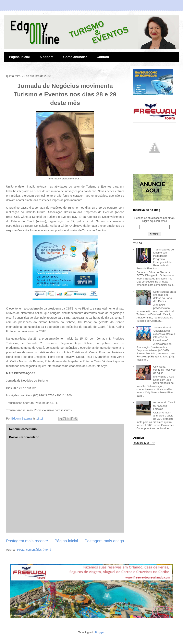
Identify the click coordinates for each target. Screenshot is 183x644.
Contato (103, 57)
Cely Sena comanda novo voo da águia (164, 370)
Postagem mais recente (27, 541)
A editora (46, 57)
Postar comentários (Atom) (34, 550)
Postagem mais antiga (104, 541)
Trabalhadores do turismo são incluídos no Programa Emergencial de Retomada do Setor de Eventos (155, 259)
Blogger (100, 632)
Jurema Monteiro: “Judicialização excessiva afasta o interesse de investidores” (164, 334)
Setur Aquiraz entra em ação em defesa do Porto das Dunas (164, 297)
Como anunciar (75, 57)
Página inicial (19, 57)
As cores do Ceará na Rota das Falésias (164, 406)
